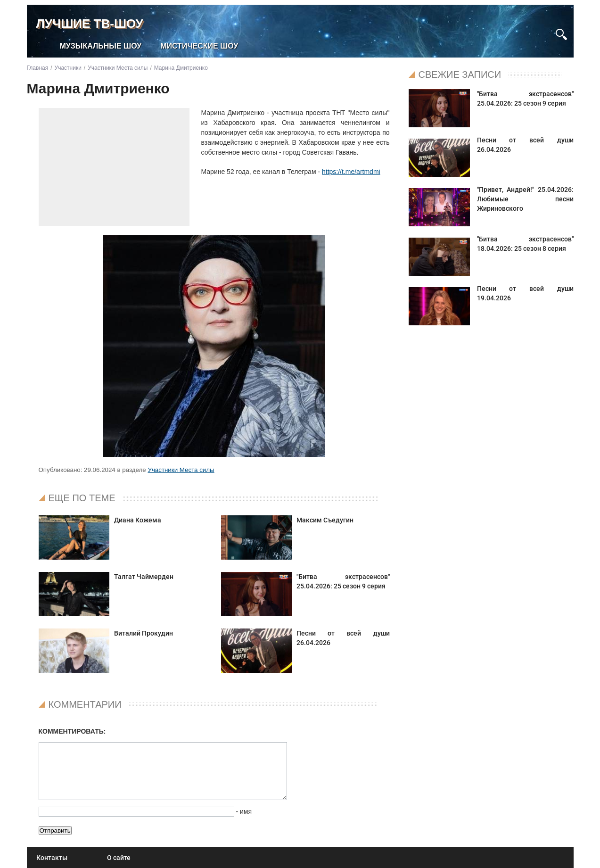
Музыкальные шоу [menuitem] (101, 46)
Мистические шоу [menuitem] (199, 46)
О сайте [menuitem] (119, 858)
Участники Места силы (181, 470)
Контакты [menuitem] (52, 858)
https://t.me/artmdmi (351, 172)
